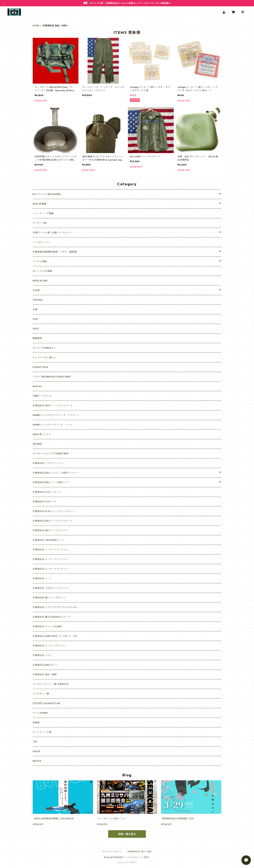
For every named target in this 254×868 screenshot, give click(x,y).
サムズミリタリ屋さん (44, 357)
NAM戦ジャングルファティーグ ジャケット (56, 415)
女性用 (36, 290)
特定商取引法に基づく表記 (140, 852)
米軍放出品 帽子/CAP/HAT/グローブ (52, 617)
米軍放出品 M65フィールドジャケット (53, 405)
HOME (36, 26)
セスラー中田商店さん (44, 348)
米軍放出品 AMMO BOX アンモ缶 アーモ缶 (55, 636)
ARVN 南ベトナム (42, 434)
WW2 (36, 329)
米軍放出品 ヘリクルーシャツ (48, 463)
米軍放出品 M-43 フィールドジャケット (54, 511)
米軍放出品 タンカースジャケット (50, 569)
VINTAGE (38, 300)
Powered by (127, 862)
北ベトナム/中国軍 (42, 271)
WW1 (35, 319)
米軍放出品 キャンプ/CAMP (47, 626)
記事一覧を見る (127, 834)
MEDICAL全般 (40, 281)
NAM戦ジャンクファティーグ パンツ (53, 425)
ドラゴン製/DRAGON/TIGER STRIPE (52, 377)
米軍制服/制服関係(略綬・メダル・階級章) (55, 252)
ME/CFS (37, 761)
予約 (35, 742)
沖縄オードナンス (42, 396)
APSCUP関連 (39, 204)
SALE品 (37, 751)
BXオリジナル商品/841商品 (47, 194)
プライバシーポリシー (112, 852)
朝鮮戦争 (37, 338)
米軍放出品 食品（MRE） (46, 674)
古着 (35, 309)
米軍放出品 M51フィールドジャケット (52, 521)
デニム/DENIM (40, 713)
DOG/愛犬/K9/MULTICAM (46, 703)
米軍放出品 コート (42, 578)
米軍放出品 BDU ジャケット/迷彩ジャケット (56, 473)
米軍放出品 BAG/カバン (45, 665)
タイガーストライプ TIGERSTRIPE (51, 454)
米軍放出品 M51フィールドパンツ (50, 530)
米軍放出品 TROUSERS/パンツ (49, 540)
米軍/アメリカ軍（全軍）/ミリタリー (52, 233)
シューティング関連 (43, 213)
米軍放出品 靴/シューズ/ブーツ (49, 598)
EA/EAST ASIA (40, 367)
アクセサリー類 (41, 694)
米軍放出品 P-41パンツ (45, 502)
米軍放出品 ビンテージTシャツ (49, 646)
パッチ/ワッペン (41, 242)
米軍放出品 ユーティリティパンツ (50, 559)
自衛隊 (36, 722)
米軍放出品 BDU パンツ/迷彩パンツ (51, 482)
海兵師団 (37, 444)
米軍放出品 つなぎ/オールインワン (51, 588)
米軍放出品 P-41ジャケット (47, 492)
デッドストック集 (42, 732)
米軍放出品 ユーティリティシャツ (50, 550)
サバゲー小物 (40, 223)
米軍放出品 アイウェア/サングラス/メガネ (55, 607)
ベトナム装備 (40, 261)
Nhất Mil (37, 386)
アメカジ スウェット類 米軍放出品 (51, 684)
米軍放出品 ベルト (42, 655)
